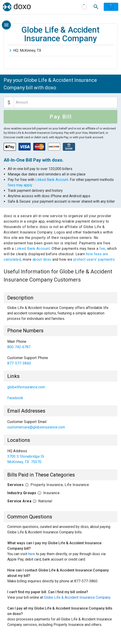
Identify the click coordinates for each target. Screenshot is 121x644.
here (32, 554)
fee (102, 249)
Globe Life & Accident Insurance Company (77, 597)
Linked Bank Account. (33, 249)
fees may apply (20, 185)
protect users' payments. (95, 259)
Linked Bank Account (52, 180)
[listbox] (60, 352)
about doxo (42, 259)
